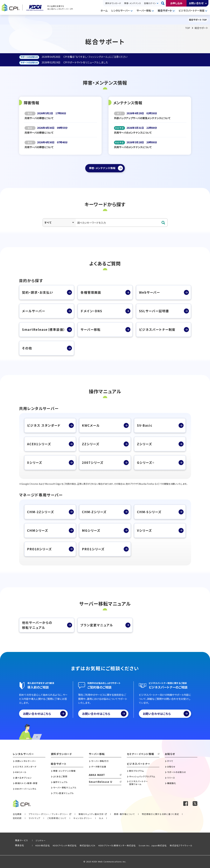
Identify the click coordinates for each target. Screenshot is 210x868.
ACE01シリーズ (39, 444)
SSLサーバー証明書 (154, 311)
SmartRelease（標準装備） (44, 329)
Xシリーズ (35, 462)
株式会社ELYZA (87, 845)
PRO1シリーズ (93, 549)
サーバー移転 (144, 10)
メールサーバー (34, 311)
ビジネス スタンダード (44, 425)
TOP (188, 28)
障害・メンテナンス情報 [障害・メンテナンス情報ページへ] (102, 168)
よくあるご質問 (60, 777)
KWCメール (91, 425)
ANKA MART (97, 775)
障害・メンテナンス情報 (64, 771)
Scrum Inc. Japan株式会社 (153, 845)
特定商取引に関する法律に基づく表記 (160, 814)
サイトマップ (34, 818)
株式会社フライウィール (181, 845)
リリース (171, 778)
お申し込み (176, 3)
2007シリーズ (93, 462)
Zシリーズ (144, 444)
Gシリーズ (146, 462)
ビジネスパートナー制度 (192, 10)
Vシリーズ (144, 530)
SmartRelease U (101, 782)
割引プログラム (137, 771)
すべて (170, 761)
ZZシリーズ (91, 444)
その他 (27, 348)
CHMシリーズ (38, 530)
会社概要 (17, 814)
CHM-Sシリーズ (149, 512)
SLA (101, 818)
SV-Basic (145, 425)
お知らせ (170, 754)
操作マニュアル (61, 782)
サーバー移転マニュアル (65, 788)
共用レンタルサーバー (26, 761)
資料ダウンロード (113, 3)
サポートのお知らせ (177, 772)
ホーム (104, 10)
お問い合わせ (196, 3)
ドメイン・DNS (91, 311)
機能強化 (172, 783)
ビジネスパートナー (139, 764)
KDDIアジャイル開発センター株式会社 (117, 845)
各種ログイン (150, 3)
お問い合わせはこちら (44, 714)
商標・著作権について (124, 814)
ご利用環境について (57, 818)
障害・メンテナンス (133, 3)
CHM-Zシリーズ (94, 512)
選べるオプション (23, 778)
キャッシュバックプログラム (142, 777)
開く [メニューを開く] (132, 11)
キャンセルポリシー (83, 818)
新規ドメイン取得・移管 (26, 783)
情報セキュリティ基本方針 (91, 814)
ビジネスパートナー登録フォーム (139, 783)
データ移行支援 (99, 767)
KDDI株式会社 (43, 845)
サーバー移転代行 (100, 761)
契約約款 (17, 818)
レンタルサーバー (121, 10)
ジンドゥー (41, 840)
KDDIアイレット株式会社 (65, 845)
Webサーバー (149, 292)
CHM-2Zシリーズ (40, 512)
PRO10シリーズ (39, 549)
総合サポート (165, 10)
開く (206, 3)
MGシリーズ (91, 530)
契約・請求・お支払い (38, 292)
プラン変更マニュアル (97, 625)
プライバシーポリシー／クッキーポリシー (48, 814)
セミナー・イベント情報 (140, 754)
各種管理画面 (91, 292)
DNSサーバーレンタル (26, 789)
